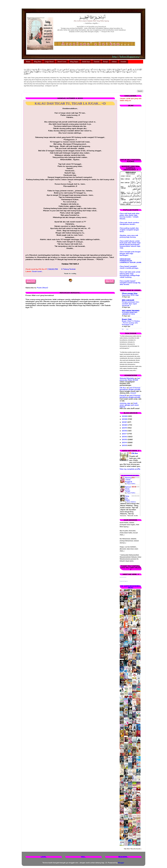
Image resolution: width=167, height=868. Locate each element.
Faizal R (123, 395)
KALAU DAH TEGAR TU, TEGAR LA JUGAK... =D (70, 103)
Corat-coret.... (37, 271)
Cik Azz (123, 388)
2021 (125, 422)
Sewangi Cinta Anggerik (128, 480)
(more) (133, 393)
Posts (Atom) (42, 288)
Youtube (123, 62)
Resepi (106, 62)
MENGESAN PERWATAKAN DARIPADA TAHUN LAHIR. (131, 261)
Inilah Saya (86, 62)
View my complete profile (130, 469)
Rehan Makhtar (131, 502)
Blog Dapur (74, 62)
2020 (125, 425)
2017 (125, 434)
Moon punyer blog (130, 293)
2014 (125, 442)
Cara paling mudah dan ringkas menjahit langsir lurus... (129, 230)
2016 (125, 437)
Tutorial (97, 62)
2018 (125, 431)
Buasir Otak (127, 319)
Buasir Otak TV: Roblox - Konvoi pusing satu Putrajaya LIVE (131, 323)
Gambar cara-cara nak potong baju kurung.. (129, 236)
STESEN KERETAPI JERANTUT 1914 (130, 313)
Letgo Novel (49, 62)
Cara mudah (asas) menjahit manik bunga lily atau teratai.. (130, 283)
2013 (125, 445)
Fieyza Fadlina (131, 484)
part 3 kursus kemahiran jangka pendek (130, 389)
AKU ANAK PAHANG (131, 311)
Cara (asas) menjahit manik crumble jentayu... (129, 267)
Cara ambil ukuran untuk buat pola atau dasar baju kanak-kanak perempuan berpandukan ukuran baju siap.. (130, 244)
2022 (125, 419)
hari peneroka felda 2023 (130, 379)
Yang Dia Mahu (127, 498)
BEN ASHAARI (128, 300)
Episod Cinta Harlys (128, 489)
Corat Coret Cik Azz (123, 577)
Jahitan (114, 62)
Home (28, 62)
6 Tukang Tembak (68, 269)
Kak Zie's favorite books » (133, 849)
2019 (125, 428)
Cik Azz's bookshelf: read (131, 587)
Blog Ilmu (38, 62)
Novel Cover (62, 62)
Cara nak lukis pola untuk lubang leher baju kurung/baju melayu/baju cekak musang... (130, 274)
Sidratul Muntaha (127, 378)
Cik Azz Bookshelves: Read (130, 475)
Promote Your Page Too (124, 581)
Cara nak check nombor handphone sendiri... (129, 223)
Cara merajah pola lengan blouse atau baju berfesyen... (130, 253)
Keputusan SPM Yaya (130, 295)
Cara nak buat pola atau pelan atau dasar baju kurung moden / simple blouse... (130, 216)
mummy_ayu (125, 403)
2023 (125, 416)
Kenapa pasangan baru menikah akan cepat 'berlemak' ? (131, 304)
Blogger (121, 863)
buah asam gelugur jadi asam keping (129, 405)
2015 (125, 440)
